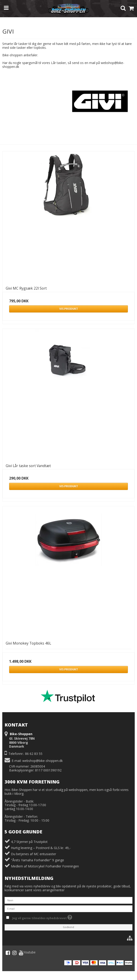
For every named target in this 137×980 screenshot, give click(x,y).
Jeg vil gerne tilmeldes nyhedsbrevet (42, 917)
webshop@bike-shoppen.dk (43, 761)
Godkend (68, 927)
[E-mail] (68, 908)
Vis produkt (69, 309)
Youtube (27, 953)
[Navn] (68, 900)
